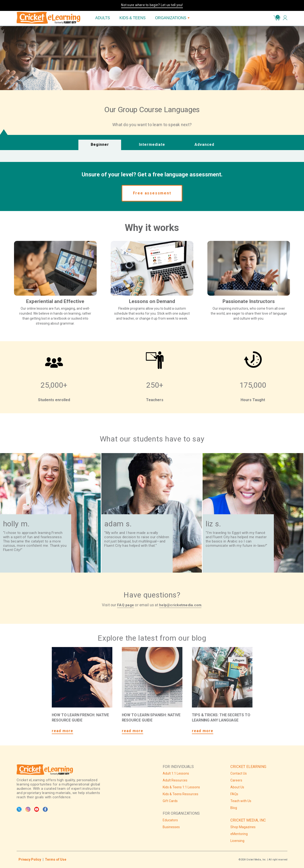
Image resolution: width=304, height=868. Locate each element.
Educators (170, 820)
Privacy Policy (30, 859)
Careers (236, 780)
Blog (234, 808)
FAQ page (126, 605)
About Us (237, 787)
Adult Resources (175, 780)
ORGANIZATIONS (172, 18)
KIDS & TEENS (133, 18)
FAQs (234, 794)
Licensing (237, 841)
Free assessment (152, 193)
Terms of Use (56, 859)
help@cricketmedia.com (180, 605)
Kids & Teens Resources (180, 794)
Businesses (171, 827)
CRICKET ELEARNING (248, 767)
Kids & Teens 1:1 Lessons (181, 787)
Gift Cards (170, 801)
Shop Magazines (243, 827)
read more (63, 731)
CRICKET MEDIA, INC (248, 820)
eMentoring (239, 834)
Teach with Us (241, 801)
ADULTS (103, 18)
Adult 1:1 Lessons (176, 773)
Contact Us (239, 773)
